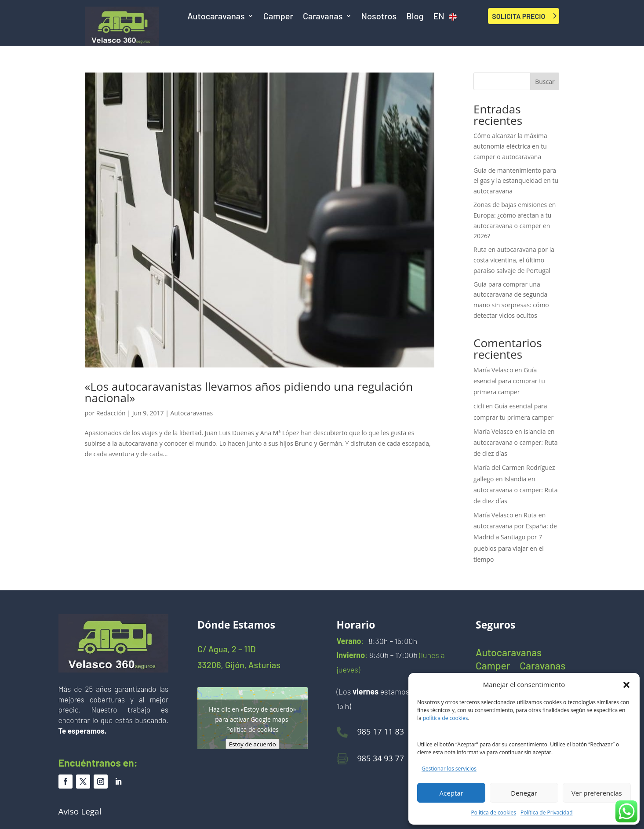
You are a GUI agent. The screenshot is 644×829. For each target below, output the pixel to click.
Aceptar (451, 793)
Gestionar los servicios (449, 769)
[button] (626, 685)
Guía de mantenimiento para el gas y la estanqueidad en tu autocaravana (516, 181)
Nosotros (379, 17)
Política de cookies (494, 813)
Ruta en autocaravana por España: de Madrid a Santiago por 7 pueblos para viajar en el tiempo (515, 537)
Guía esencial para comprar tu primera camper (509, 381)
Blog (415, 17)
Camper (278, 17)
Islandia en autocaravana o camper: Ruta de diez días (516, 442)
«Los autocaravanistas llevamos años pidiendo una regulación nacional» (249, 392)
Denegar (524, 793)
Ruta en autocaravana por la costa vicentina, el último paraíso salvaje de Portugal (514, 260)
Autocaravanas (216, 17)
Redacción (111, 413)
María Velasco (493, 370)
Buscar (545, 82)
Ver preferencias (597, 793)
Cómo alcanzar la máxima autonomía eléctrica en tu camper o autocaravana (510, 146)
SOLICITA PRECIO (518, 16)
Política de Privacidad (546, 813)
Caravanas (323, 17)
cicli (479, 406)
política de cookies (446, 718)
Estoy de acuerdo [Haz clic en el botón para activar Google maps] (253, 744)
